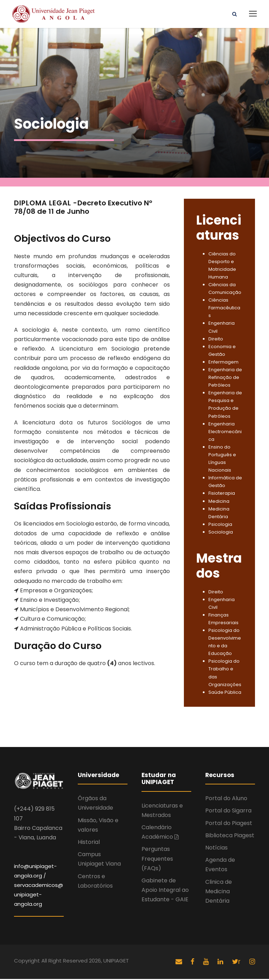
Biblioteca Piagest (230, 836)
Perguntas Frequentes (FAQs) (157, 860)
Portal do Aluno (226, 800)
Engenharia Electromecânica (225, 433)
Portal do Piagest (229, 824)
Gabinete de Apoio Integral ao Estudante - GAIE (165, 891)
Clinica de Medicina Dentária (219, 892)
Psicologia (220, 525)
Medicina (219, 502)
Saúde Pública (225, 693)
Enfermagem (223, 363)
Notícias (216, 849)
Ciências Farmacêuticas (224, 309)
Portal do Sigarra (228, 812)
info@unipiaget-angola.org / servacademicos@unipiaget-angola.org (39, 886)
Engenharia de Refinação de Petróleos (225, 378)
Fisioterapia (222, 495)
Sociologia (221, 533)
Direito (216, 340)
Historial (89, 843)
